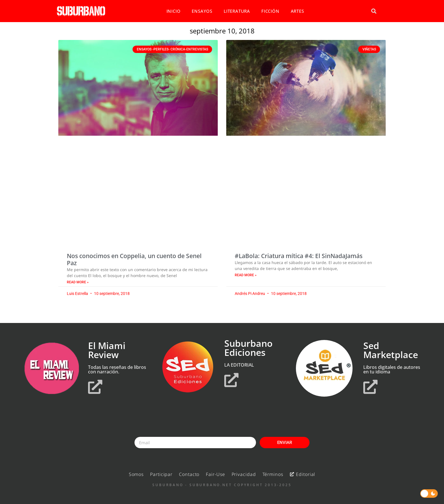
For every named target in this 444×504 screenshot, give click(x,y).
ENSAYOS (202, 11)
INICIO (174, 11)
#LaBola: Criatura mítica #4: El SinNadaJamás (299, 256)
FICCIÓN (270, 11)
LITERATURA (237, 11)
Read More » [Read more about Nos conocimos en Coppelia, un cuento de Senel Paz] (78, 282)
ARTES (297, 11)
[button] (374, 11)
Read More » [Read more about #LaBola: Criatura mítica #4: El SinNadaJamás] (246, 275)
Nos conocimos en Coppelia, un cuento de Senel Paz (134, 259)
